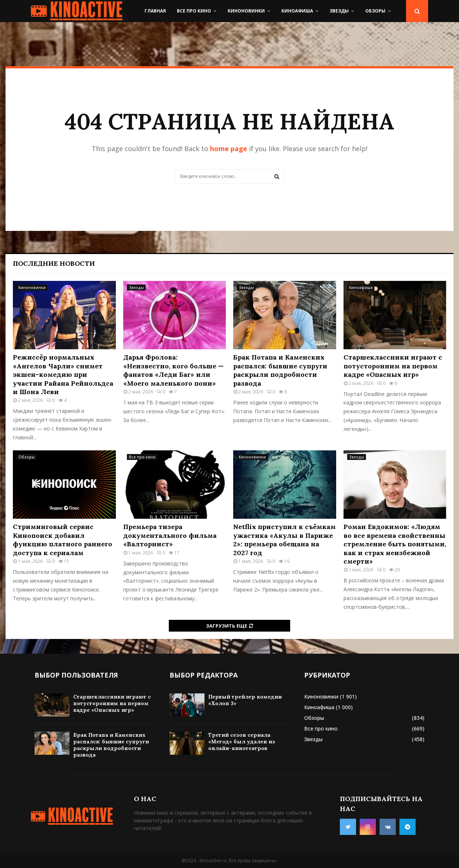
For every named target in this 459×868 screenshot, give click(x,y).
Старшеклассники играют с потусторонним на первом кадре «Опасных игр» (393, 366)
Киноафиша (297, 11)
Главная (155, 11)
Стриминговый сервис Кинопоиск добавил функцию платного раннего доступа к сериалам (63, 540)
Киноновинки (246, 11)
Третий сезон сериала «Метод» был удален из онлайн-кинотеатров (242, 742)
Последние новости (54, 263)
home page (229, 149)
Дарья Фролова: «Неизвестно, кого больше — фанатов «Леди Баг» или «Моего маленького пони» (173, 370)
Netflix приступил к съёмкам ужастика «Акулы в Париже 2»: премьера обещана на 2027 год (284, 540)
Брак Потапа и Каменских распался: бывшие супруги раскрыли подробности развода (280, 370)
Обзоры (375, 11)
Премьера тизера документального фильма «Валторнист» (170, 535)
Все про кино (194, 11)
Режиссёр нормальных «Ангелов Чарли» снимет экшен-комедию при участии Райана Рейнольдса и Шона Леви (63, 374)
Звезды (339, 11)
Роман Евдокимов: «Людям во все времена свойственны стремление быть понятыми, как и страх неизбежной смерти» (395, 544)
